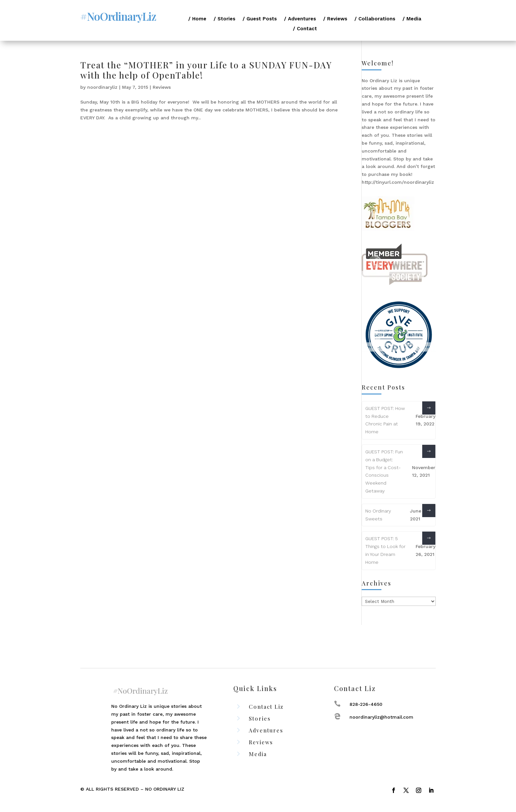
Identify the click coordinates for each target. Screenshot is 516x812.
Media (258, 754)
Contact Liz (266, 707)
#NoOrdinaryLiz (118, 16)
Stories (260, 718)
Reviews (162, 87)
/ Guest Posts (260, 19)
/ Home (197, 19)
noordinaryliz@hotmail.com (381, 717)
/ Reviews (335, 19)
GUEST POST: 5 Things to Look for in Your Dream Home (385, 550)
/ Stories (224, 19)
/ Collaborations (375, 19)
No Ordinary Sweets (378, 515)
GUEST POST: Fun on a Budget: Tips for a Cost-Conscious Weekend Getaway (384, 471)
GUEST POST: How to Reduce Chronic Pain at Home (385, 420)
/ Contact (305, 29)
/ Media (412, 19)
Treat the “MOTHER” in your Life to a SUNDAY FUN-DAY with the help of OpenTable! (206, 70)
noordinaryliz (102, 87)
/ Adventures (300, 19)
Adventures (266, 730)
